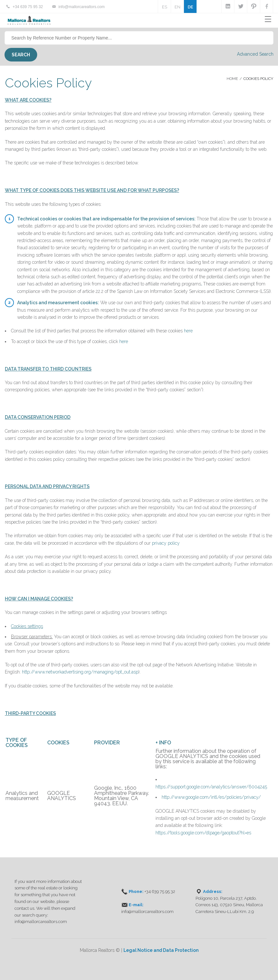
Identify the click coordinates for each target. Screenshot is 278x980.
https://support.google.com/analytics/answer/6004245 (211, 787)
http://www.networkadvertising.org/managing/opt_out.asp (80, 672)
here (188, 331)
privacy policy (166, 543)
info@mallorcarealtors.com (82, 7)
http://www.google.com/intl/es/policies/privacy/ (211, 797)
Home (232, 79)
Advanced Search (255, 54)
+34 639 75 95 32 (28, 7)
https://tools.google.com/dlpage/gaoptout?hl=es (203, 833)
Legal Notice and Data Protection (161, 950)
